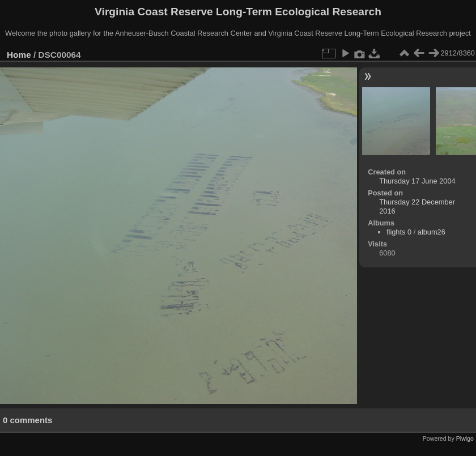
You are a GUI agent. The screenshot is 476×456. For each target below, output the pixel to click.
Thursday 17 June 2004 (417, 181)
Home (19, 55)
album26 (432, 232)
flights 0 (399, 232)
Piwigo (465, 438)
